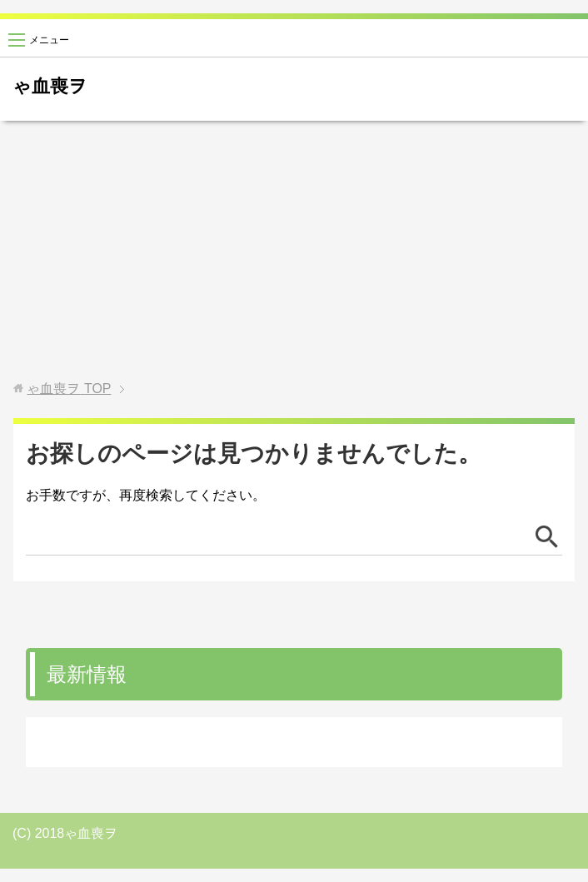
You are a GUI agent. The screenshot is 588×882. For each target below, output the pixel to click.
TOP (69, 389)
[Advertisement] (294, 251)
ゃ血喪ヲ (50, 86)
